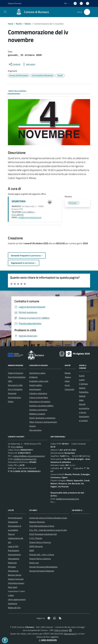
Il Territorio (83, 384)
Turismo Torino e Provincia (40, 542)
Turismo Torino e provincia (40, 559)
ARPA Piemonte (36, 546)
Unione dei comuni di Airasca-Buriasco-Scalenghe (50, 518)
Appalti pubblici (36, 385)
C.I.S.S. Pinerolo (36, 538)
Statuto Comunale (16, 579)
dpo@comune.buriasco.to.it (68, 499)
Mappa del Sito (14, 608)
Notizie (28, 24)
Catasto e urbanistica (38, 393)
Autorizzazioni (35, 389)
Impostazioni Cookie (16, 591)
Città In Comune (61, 630)
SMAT (32, 550)
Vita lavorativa (35, 430)
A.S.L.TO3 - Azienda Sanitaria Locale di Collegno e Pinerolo (54, 530)
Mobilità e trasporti (37, 414)
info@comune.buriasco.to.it (30, 217)
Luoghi (82, 380)
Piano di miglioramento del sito (16, 538)
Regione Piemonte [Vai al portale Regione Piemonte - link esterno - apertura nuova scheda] (15, 3)
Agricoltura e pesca (37, 373)
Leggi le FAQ (13, 546)
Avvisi (67, 385)
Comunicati (69, 389)
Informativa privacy (16, 583)
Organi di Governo (16, 373)
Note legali (13, 587)
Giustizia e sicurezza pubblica (41, 406)
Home (10, 24)
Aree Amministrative (17, 377)
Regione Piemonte (37, 522)
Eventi (82, 376)
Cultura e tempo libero (39, 397)
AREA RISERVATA (47, 640)
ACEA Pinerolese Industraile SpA (43, 534)
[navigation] (5, 12)
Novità (19, 24)
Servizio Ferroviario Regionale (42, 571)
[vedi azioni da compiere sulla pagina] (29, 64)
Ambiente (33, 377)
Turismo (32, 426)
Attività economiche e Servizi (84, 408)
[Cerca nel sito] (87, 12)
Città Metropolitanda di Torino (42, 526)
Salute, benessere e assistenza (42, 418)
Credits (11, 595)
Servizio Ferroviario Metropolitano (43, 567)
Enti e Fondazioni (15, 389)
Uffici (10, 381)
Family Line (34, 563)
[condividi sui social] (14, 64)
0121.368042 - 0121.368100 (24, 213)
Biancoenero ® (70, 634)
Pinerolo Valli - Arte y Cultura (42, 554)
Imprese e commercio (38, 410)
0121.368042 (17, 447)
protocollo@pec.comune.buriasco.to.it (29, 456)
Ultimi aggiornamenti (17, 599)
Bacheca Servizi (15, 575)
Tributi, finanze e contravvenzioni (43, 422)
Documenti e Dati (15, 385)
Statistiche (13, 603)
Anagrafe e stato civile (39, 381)
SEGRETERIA (19, 201)
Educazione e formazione (40, 401)
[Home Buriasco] (31, 12)
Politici (11, 401)
